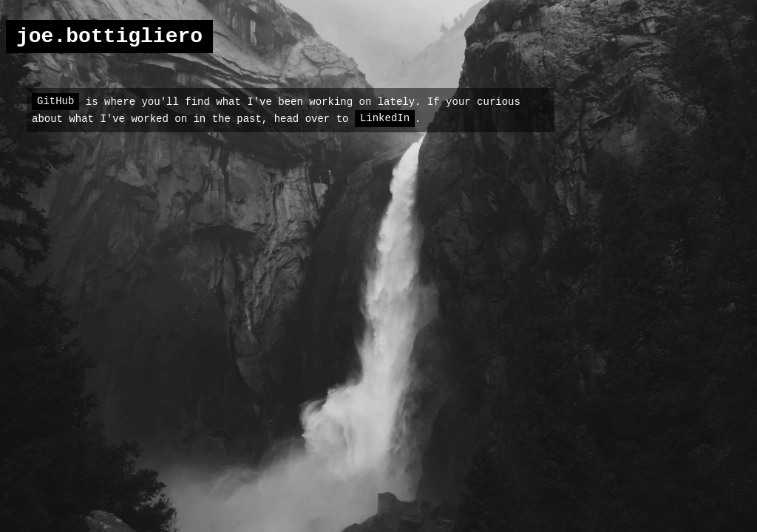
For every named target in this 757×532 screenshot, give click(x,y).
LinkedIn (385, 118)
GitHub (55, 101)
